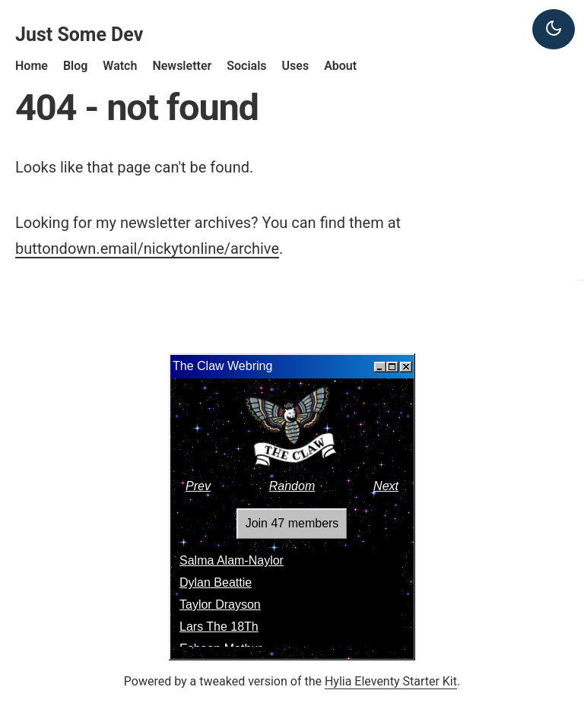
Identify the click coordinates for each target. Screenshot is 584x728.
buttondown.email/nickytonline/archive (147, 248)
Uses (296, 66)
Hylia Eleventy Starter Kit (391, 681)
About (340, 66)
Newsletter (182, 66)
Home (32, 66)
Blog (75, 66)
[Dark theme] (554, 29)
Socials (246, 66)
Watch (120, 66)
